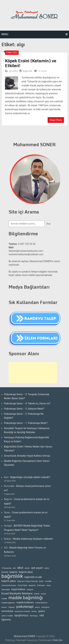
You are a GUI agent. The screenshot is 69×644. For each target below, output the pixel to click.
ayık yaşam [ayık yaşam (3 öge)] (37, 568)
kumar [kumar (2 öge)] (43, 594)
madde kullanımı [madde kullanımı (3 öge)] (25, 602)
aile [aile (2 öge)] (14, 568)
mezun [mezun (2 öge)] (4, 607)
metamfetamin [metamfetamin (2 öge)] (41, 603)
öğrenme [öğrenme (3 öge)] (6, 620)
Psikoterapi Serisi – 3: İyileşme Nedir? (24, 409)
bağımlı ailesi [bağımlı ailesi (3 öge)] (26, 572)
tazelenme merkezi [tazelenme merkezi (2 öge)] (22, 611)
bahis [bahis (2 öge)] (47, 568)
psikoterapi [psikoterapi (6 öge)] (25, 607)
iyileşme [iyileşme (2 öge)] (30, 590)
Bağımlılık (27, 71)
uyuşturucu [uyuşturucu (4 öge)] (21, 615)
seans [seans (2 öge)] (37, 607)
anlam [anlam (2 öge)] (27, 568)
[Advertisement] (33, 373)
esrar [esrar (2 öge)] (49, 585)
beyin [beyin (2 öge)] (41, 581)
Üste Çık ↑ (58, 640)
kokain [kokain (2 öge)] (37, 594)
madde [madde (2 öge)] (4, 599)
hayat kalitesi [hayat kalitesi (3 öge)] (18, 589)
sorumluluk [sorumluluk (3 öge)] (7, 611)
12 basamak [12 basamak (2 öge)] (6, 568)
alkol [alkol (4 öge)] (20, 568)
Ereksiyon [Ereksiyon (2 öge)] (41, 585)
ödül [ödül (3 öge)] (42, 615)
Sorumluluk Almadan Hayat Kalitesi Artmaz (27, 456)
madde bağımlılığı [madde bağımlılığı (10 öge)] (26, 598)
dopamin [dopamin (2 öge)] (32, 585)
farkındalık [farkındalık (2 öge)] (6, 590)
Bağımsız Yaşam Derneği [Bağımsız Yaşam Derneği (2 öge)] (27, 581)
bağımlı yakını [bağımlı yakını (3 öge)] (9, 581)
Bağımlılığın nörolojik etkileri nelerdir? (30, 477)
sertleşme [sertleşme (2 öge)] (45, 607)
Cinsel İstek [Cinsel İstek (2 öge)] (22, 585)
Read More (56, 120)
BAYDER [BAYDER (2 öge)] (5, 572)
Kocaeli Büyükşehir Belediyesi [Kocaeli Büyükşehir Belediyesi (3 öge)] (17, 593)
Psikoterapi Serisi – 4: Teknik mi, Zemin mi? (27, 403)
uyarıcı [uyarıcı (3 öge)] (42, 611)
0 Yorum (43, 71)
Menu (5, 34)
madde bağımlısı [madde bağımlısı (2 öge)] (8, 603)
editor (15, 71)
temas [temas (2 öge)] (34, 611)
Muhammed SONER (24, 636)
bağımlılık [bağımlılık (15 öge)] (12, 576)
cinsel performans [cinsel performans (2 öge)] (9, 585)
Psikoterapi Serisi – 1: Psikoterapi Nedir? (26, 423)
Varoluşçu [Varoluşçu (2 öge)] (34, 616)
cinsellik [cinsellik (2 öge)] (48, 581)
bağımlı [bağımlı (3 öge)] (14, 572)
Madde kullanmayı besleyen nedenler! (33, 539)
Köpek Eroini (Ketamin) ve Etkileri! (31, 63)
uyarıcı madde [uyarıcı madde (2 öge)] (7, 616)
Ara (48, 224)
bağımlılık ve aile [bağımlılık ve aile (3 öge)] (33, 577)
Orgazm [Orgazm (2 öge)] (12, 607)
